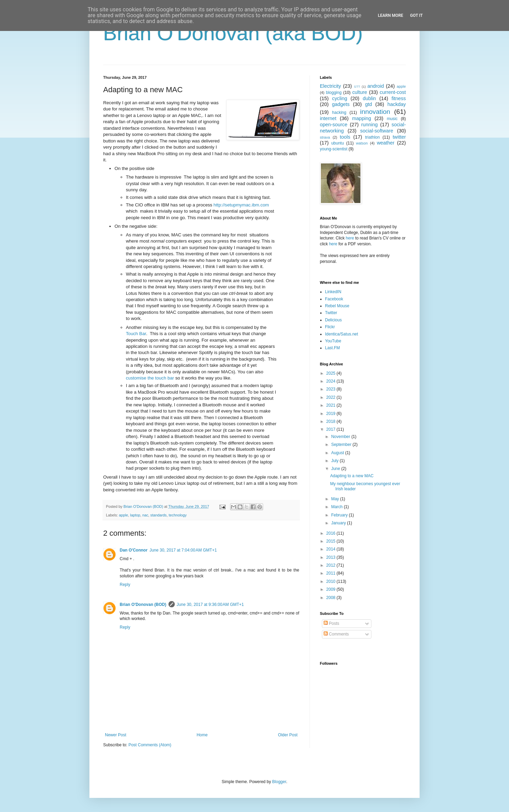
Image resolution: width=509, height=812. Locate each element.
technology (178, 515)
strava (325, 137)
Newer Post (116, 735)
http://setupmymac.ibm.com (241, 205)
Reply (125, 585)
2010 (332, 581)
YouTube (333, 341)
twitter (399, 137)
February (340, 515)
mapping (362, 118)
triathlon (372, 137)
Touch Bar (136, 334)
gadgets (341, 104)
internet (328, 118)
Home (202, 735)
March (338, 507)
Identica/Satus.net (342, 334)
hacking (339, 113)
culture (360, 92)
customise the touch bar (150, 378)
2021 (332, 405)
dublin (369, 98)
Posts (331, 623)
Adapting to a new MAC (352, 476)
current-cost (393, 92)
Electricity (331, 86)
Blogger (279, 782)
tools (345, 137)
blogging (334, 93)
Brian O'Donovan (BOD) (143, 605)
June (336, 469)
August (338, 453)
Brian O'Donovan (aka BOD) (233, 33)
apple (123, 515)
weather (386, 143)
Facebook (334, 299)
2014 (332, 549)
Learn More (391, 15)
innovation (375, 112)
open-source (334, 125)
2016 (332, 533)
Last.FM (332, 348)
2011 (332, 573)
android (376, 86)
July (335, 461)
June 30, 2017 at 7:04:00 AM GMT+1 (183, 550)
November (341, 437)
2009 (332, 589)
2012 (332, 565)
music (392, 119)
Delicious (333, 320)
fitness (399, 98)
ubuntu (338, 143)
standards (158, 515)
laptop (135, 515)
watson (362, 143)
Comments (336, 634)
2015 (332, 541)
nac (145, 515)
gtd (368, 104)
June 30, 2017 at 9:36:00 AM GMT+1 (210, 605)
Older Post (288, 735)
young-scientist (334, 149)
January (339, 523)
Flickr (330, 327)
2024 (332, 381)
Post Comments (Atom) (150, 745)
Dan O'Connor (134, 550)
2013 (332, 557)
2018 (332, 421)
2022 (332, 397)
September (342, 445)
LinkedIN (333, 292)
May (336, 499)
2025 (332, 373)
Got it (416, 15)
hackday (397, 104)
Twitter (331, 313)
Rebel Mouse (337, 306)
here (350, 238)
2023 (332, 389)
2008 (332, 598)
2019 (332, 414)
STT (357, 87)
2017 (332, 429)
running (369, 125)
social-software (377, 131)
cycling (339, 98)
